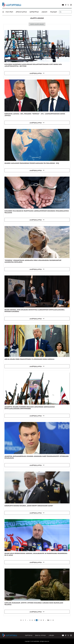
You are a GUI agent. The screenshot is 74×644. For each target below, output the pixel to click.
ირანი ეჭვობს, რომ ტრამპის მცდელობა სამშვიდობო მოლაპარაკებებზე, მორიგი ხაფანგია (35, 311)
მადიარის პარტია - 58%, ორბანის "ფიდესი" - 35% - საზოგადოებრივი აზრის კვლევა (35, 115)
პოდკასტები (54, 12)
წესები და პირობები (41, 635)
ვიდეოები (44, 12)
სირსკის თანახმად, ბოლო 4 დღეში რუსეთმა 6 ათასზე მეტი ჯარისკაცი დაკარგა (34, 604)
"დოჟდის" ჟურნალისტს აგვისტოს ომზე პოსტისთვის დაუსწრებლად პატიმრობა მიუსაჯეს (33, 261)
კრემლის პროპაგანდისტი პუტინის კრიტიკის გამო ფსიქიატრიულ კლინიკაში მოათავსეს (37, 457)
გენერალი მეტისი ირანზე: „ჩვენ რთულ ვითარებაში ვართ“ (29, 506)
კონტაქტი (51, 635)
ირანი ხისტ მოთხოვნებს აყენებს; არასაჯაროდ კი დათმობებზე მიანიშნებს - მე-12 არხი (36, 554)
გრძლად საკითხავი (21, 12)
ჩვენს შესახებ (29, 635)
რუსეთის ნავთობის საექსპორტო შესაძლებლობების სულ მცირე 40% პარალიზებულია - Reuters (33, 65)
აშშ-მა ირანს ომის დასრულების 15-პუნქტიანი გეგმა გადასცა (29, 359)
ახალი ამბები (9, 12)
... (28, 620)
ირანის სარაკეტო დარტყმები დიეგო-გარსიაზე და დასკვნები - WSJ (32, 163)
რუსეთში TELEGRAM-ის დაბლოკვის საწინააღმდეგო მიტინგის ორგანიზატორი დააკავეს (37, 212)
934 (48, 620)
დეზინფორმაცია (34, 12)
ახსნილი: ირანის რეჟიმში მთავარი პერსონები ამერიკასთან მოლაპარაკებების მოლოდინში (30, 408)
